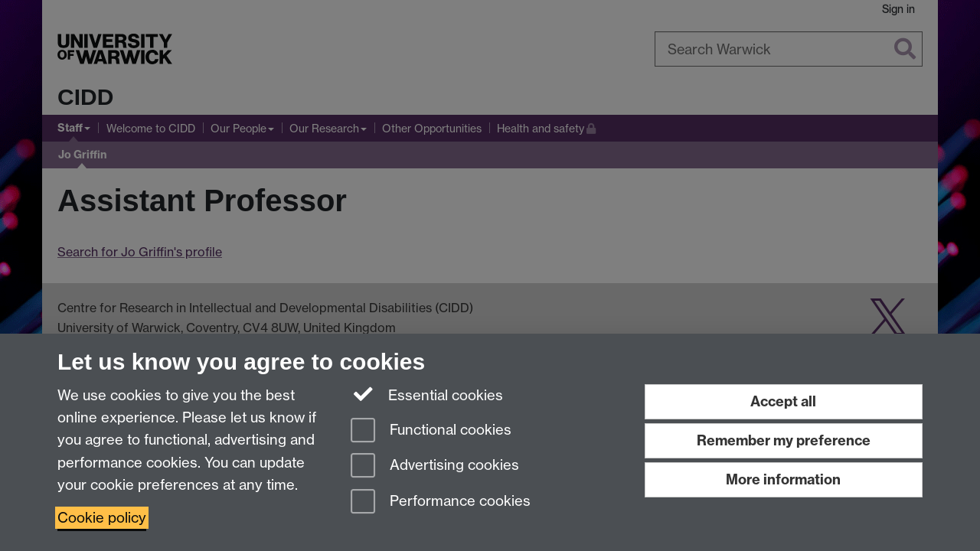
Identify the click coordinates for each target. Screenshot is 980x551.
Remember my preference (784, 440)
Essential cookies (427, 394)
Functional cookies (431, 431)
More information (783, 479)
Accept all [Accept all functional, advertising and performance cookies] (783, 401)
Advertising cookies (435, 466)
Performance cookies (441, 502)
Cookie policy (102, 518)
